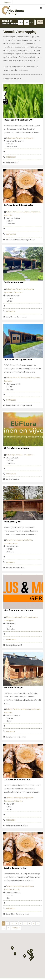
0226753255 (11, 820)
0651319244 (11, 908)
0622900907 (11, 157)
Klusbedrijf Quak (13, 522)
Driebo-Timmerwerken (16, 868)
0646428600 (11, 639)
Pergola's (16, 889)
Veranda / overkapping (25, 138)
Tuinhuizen (8, 215)
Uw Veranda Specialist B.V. (17, 779)
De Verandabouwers (14, 282)
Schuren (9, 212)
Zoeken (40, 22)
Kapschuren (36, 212)
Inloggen (7, 2)
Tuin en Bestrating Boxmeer (18, 359)
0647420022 (11, 234)
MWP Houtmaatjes (13, 687)
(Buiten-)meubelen (13, 617)
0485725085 (11, 400)
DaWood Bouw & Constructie (18, 205)
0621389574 (11, 311)
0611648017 (11, 562)
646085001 (11, 731)
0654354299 (11, 474)
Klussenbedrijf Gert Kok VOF (18, 120)
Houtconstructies (11, 543)
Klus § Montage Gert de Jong (18, 610)
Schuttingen (11, 138)
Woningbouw (18, 801)
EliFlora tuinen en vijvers (16, 448)
